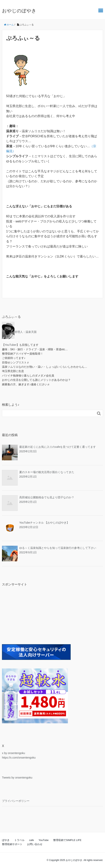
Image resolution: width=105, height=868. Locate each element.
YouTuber (11, 345)
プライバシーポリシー (16, 801)
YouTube (43, 840)
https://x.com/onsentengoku (19, 758)
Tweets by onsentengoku (17, 778)
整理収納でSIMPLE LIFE (67, 840)
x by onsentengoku (14, 753)
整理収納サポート (12, 844)
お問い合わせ (35, 844)
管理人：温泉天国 (26, 332)
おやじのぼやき (19, 11)
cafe (31, 840)
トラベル (19, 840)
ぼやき (6, 840)
